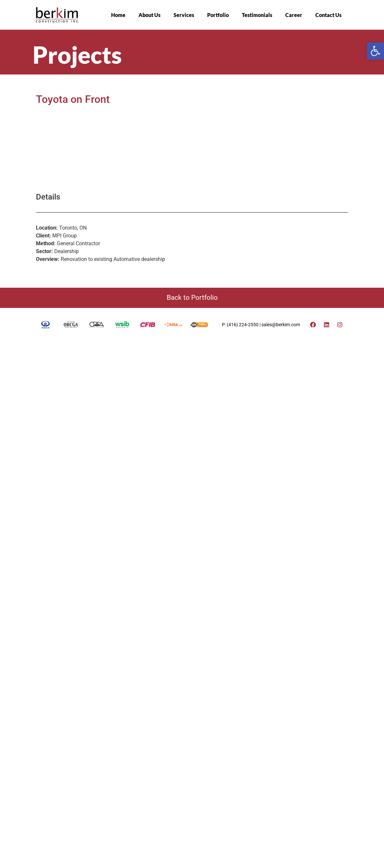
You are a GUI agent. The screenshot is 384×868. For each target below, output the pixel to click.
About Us (150, 15)
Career (294, 15)
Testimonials (257, 15)
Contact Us (328, 15)
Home (118, 15)
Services (184, 15)
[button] (376, 51)
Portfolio (218, 15)
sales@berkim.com (281, 249)
